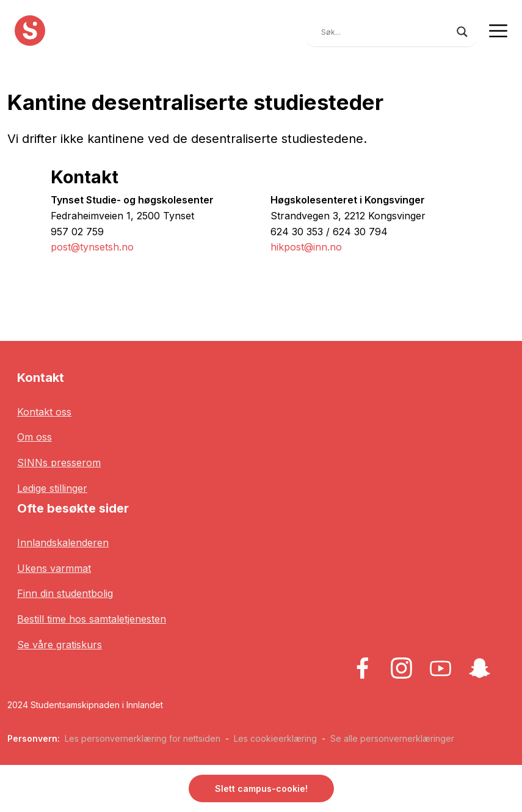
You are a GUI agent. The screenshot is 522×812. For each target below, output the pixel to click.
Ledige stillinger (52, 488)
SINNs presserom (59, 463)
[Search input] (386, 32)
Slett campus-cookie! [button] (261, 788)
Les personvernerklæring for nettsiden (143, 738)
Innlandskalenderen (63, 543)
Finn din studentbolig (65, 593)
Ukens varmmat (54, 568)
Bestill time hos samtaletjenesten (92, 619)
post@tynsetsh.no (92, 247)
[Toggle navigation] (498, 30)
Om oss (34, 437)
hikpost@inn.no (306, 247)
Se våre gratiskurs (60, 645)
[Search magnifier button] (462, 32)
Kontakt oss (44, 412)
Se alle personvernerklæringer (392, 738)
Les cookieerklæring (275, 738)
